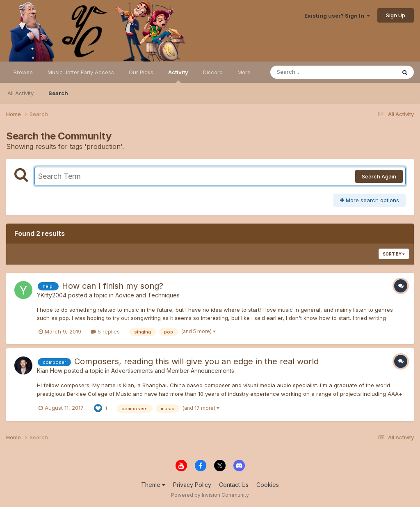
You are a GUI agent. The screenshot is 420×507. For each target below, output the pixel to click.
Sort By (394, 254)
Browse (23, 72)
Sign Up (396, 15)
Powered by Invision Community (210, 495)
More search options (370, 200)
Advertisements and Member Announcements (173, 371)
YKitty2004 (52, 295)
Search (58, 93)
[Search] (311, 72)
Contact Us (234, 485)
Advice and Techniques (147, 295)
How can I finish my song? (113, 286)
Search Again (379, 176)
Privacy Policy (192, 485)
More (244, 72)
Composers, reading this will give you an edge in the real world (196, 361)
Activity (178, 76)
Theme (153, 485)
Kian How (50, 371)
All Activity (21, 93)
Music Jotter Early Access (81, 72)
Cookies (268, 485)
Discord (213, 72)
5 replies (105, 331)
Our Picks (141, 72)
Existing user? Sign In (337, 16)
